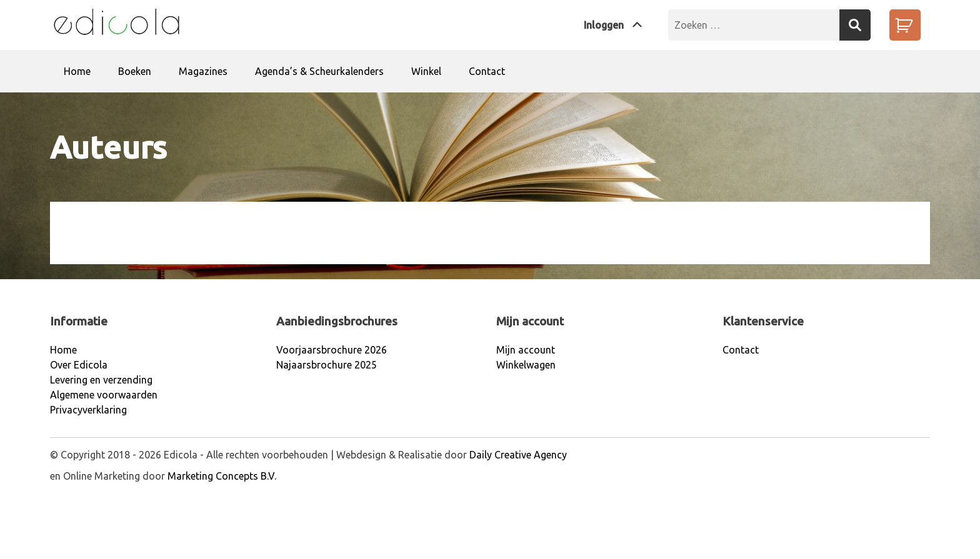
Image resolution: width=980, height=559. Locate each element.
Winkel (426, 71)
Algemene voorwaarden (104, 395)
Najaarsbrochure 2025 (327, 365)
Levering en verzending (101, 380)
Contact (487, 71)
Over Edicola (79, 365)
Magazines (203, 71)
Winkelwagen (526, 365)
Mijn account (526, 350)
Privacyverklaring (88, 410)
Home (77, 71)
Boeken (135, 71)
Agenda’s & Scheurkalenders (319, 71)
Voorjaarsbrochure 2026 (332, 350)
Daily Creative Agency (518, 455)
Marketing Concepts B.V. (222, 476)
